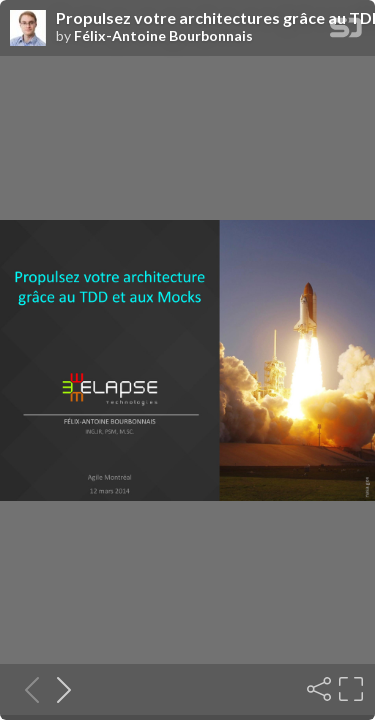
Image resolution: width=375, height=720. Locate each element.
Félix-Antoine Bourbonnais (163, 36)
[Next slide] (58, 689)
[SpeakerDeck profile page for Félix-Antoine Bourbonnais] (28, 29)
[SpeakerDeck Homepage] (346, 31)
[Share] (317, 689)
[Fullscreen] (349, 689)
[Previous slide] (26, 689)
